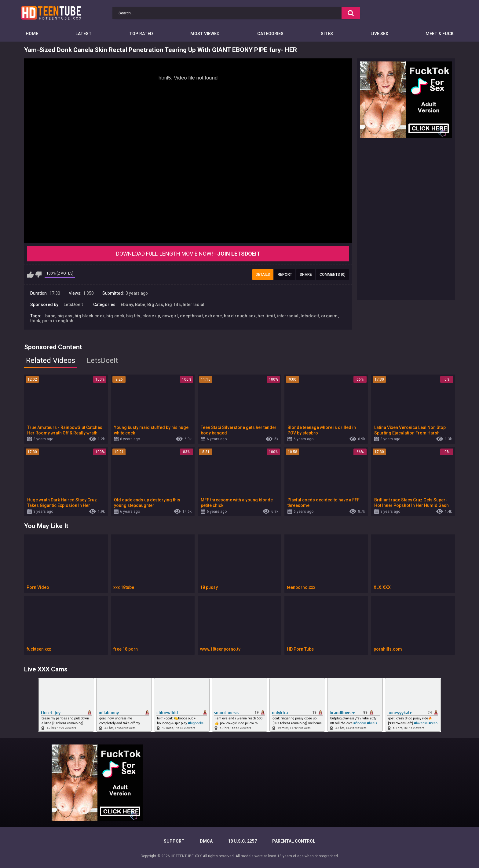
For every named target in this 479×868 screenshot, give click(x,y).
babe (50, 316)
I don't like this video (38, 275)
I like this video (30, 275)
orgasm (329, 316)
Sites (327, 34)
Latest (84, 34)
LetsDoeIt (73, 305)
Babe (140, 305)
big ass (65, 316)
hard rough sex (240, 316)
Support (174, 841)
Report (285, 275)
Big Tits (173, 305)
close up (151, 316)
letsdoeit (310, 316)
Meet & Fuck (440, 34)
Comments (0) (333, 275)
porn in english (58, 321)
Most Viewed (205, 34)
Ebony (127, 305)
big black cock (90, 316)
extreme (213, 316)
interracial (288, 316)
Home (32, 34)
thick (35, 321)
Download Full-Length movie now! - (188, 254)
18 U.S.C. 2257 (242, 841)
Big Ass (155, 305)
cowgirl (170, 316)
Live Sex (379, 34)
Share (306, 275)
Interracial (194, 305)
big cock (115, 316)
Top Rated (141, 34)
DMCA (206, 841)
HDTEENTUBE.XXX (186, 856)
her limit (266, 316)
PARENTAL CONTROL (294, 841)
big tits (133, 316)
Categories (270, 34)
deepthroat (191, 316)
